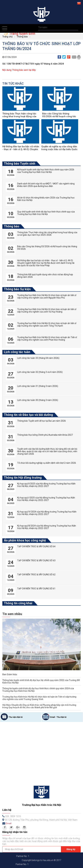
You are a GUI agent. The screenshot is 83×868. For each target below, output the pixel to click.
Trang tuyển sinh (22, 33)
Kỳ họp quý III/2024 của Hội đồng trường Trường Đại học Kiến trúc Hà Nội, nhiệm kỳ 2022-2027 (47, 527)
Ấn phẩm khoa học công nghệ (25, 540)
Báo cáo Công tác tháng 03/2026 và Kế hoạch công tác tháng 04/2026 (59, 116)
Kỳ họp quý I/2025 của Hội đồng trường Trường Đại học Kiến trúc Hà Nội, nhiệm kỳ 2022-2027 (46, 499)
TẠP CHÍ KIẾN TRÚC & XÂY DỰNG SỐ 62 (36, 575)
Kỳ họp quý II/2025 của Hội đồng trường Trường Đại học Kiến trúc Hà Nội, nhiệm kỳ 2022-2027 (46, 485)
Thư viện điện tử (16, 717)
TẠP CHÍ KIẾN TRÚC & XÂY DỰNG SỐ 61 (36, 589)
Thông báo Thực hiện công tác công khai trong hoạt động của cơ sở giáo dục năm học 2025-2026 (47, 234)
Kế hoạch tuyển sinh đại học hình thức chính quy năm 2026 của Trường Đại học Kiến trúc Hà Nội (46, 171)
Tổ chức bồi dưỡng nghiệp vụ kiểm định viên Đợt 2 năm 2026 (47, 463)
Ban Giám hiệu (10, 674)
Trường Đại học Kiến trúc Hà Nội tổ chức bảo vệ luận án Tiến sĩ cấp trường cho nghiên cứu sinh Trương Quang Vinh (39, 698)
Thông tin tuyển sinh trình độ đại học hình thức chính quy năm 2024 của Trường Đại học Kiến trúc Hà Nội (38, 690)
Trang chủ (7, 37)
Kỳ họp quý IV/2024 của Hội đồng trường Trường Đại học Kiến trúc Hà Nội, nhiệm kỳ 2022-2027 (47, 513)
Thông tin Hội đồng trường (23, 478)
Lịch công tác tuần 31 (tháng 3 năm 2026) (38, 386)
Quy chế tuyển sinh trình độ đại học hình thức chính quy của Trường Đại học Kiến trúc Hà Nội (46, 213)
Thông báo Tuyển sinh (20, 164)
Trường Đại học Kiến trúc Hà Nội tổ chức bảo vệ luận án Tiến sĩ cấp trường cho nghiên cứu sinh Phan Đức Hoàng (47, 339)
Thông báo (22, 37)
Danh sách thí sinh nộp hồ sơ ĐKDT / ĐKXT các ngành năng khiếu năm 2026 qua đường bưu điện (46, 185)
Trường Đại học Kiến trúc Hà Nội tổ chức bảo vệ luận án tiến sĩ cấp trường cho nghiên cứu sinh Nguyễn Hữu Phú (47, 296)
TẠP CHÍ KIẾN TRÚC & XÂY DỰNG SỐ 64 (36, 546)
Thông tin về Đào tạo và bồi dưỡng (28, 415)
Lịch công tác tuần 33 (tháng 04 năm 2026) (38, 358)
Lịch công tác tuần (17, 352)
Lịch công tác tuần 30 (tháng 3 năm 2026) (38, 400)
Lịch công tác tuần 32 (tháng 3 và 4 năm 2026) (40, 372)
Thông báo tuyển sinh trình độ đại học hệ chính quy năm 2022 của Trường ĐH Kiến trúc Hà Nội (41, 681)
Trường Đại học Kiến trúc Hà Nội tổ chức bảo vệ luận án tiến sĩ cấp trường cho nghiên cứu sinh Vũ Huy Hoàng (47, 310)
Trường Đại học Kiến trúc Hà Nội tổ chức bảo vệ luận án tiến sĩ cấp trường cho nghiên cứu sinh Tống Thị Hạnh (47, 325)
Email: (9, 823)
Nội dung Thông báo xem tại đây (19, 70)
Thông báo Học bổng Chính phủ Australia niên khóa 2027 (45, 435)
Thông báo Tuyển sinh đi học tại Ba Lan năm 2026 (41, 421)
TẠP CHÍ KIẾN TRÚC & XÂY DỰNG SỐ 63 (36, 560)
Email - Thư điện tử (58, 717)
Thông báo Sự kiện (17, 289)
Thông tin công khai (18, 603)
